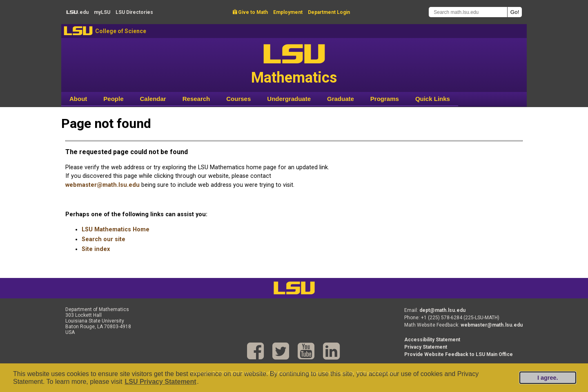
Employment (288, 12)
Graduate (341, 99)
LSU (78, 31)
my (102, 12)
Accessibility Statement (432, 340)
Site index (96, 249)
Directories (134, 12)
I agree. (548, 378)
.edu (77, 12)
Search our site (104, 239)
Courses (238, 99)
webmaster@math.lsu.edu (102, 185)
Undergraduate (289, 99)
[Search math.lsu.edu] (468, 12)
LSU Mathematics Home (116, 230)
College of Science (121, 31)
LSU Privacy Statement (160, 382)
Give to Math (250, 12)
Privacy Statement (426, 347)
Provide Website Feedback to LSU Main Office (459, 354)
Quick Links (433, 99)
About (78, 99)
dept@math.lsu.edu (442, 310)
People (113, 99)
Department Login (329, 12)
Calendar (153, 99)
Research (196, 99)
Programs (385, 99)
